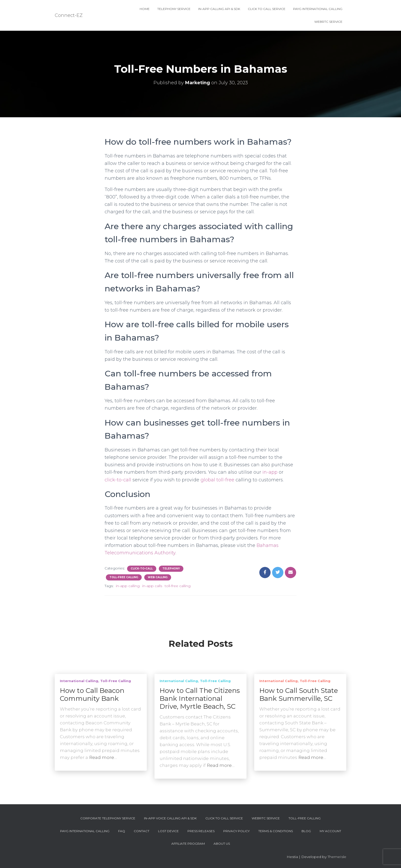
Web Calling (158, 577)
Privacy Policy (236, 831)
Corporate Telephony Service (108, 818)
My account (330, 831)
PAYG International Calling (318, 9)
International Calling (79, 681)
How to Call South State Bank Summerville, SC (299, 695)
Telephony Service (174, 9)
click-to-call (118, 480)
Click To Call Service (267, 9)
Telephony (171, 569)
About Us (222, 844)
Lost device (168, 831)
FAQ (122, 831)
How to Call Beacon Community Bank (92, 695)
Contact (142, 831)
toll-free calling (178, 586)
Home (145, 9)
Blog (306, 831)
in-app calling (128, 586)
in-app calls (152, 586)
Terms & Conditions (276, 831)
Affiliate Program (188, 844)
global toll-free (217, 480)
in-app (270, 472)
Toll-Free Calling (124, 577)
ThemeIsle (337, 857)
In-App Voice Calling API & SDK (170, 818)
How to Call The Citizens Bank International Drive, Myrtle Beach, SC (200, 698)
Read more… (103, 757)
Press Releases (201, 831)
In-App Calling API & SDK (219, 9)
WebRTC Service (328, 22)
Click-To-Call (142, 569)
